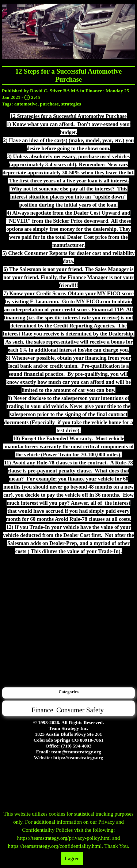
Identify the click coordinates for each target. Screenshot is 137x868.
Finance (42, 710)
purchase (49, 104)
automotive (26, 104)
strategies (71, 104)
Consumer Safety (80, 710)
